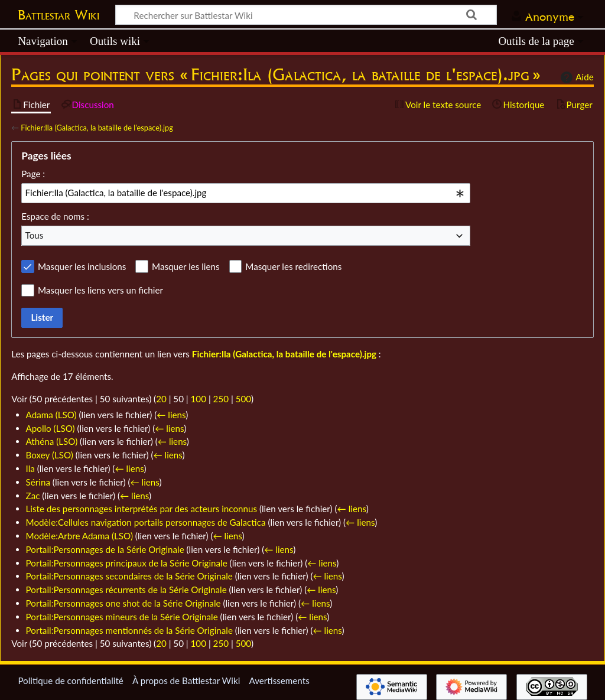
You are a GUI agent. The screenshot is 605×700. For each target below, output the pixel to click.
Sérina (38, 482)
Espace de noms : (55, 216)
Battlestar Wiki (58, 15)
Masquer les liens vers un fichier (100, 290)
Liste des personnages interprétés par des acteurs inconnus (142, 509)
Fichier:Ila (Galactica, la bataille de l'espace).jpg (97, 128)
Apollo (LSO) (51, 428)
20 (161, 399)
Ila (30, 468)
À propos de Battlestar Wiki (186, 681)
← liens (171, 415)
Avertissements (279, 681)
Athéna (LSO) (52, 441)
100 (199, 399)
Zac (33, 496)
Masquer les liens (186, 266)
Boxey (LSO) (50, 455)
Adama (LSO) (51, 415)
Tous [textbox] (35, 235)
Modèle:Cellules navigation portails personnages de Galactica (146, 522)
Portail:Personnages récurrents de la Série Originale (126, 590)
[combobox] (246, 193)
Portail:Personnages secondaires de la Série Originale (129, 576)
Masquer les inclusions (82, 266)
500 (243, 399)
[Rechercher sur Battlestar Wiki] (306, 15)
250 (221, 399)
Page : (33, 174)
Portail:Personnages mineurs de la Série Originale (122, 617)
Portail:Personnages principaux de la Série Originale (127, 563)
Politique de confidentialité (70, 681)
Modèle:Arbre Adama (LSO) (79, 536)
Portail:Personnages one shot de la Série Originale (123, 603)
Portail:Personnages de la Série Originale (105, 549)
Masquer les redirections (293, 266)
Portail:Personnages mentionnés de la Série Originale (129, 630)
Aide (575, 77)
